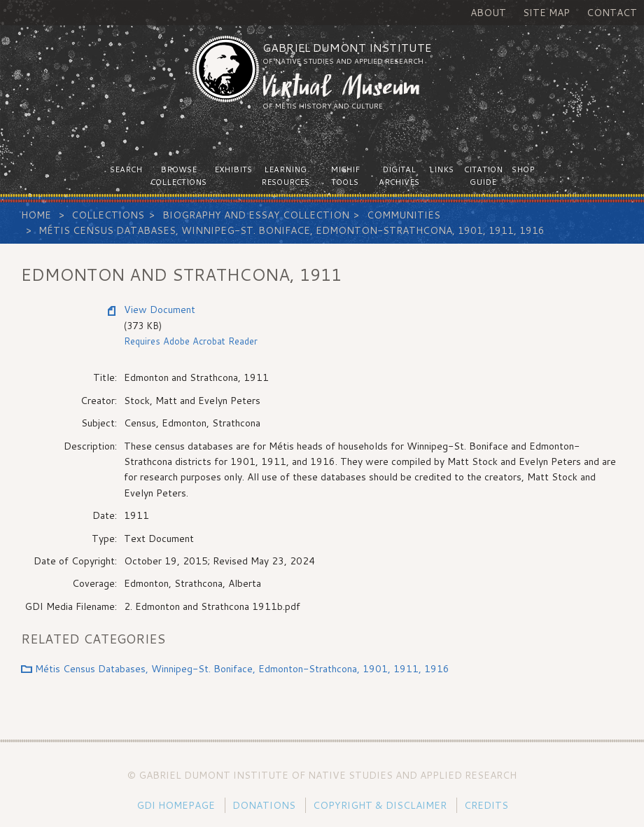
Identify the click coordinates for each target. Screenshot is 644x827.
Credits (486, 805)
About (488, 13)
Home (36, 215)
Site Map (546, 13)
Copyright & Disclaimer (380, 805)
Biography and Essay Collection (256, 215)
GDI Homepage (176, 805)
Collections (108, 215)
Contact (612, 13)
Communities (404, 215)
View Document (160, 310)
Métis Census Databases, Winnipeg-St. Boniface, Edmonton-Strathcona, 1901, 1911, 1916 (292, 230)
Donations (264, 805)
